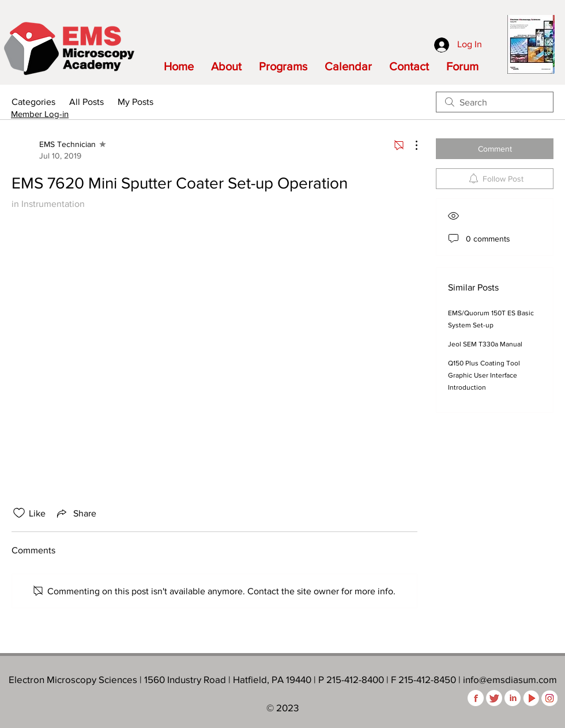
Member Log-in (40, 114)
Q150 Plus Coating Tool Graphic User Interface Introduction (484, 375)
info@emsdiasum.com (510, 679)
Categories (33, 102)
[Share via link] (76, 513)
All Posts (86, 102)
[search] (495, 102)
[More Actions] (410, 145)
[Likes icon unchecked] (19, 513)
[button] (226, 66)
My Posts (135, 102)
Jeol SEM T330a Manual (485, 344)
